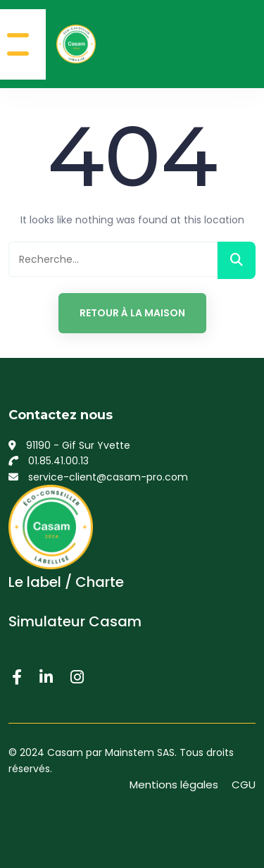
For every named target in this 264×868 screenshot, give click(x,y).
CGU (244, 785)
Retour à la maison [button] (132, 313)
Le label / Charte (66, 582)
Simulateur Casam (75, 621)
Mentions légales (174, 785)
